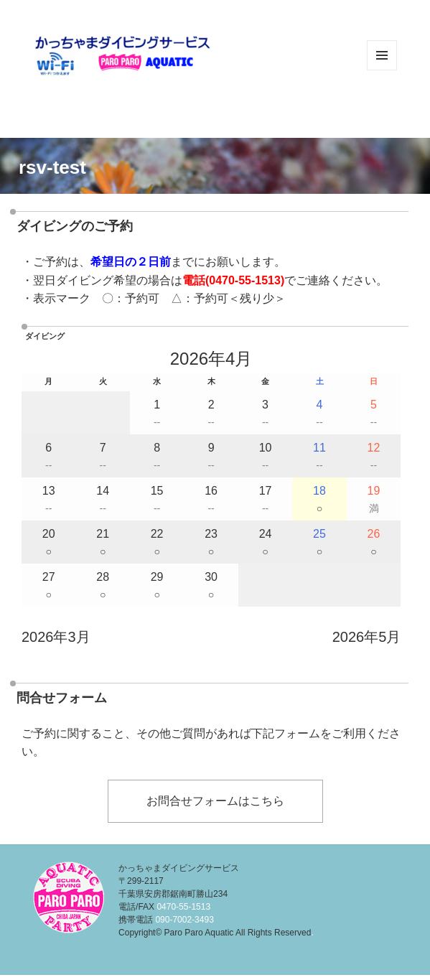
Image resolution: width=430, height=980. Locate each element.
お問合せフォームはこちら (215, 801)
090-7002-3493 (184, 920)
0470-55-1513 (245, 280)
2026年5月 (367, 637)
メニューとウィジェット (382, 70)
